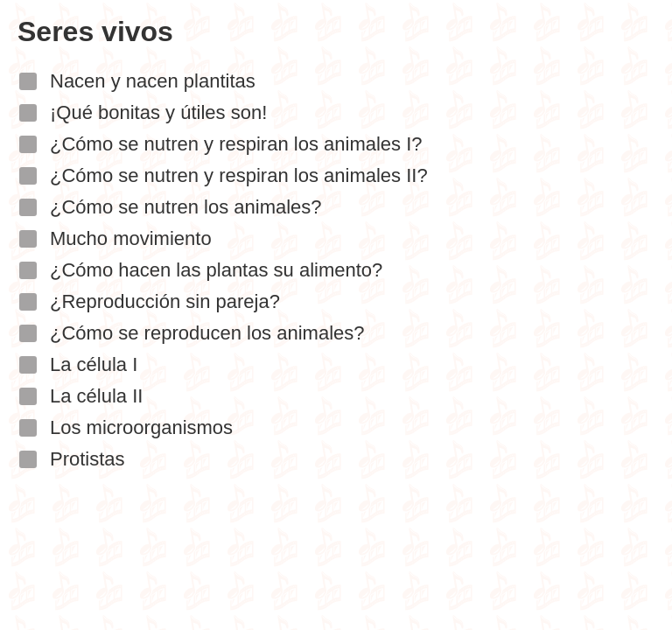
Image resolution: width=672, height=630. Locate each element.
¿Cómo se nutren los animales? (186, 208)
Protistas (87, 460)
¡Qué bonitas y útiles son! (158, 113)
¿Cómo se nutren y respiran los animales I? (236, 145)
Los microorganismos (141, 428)
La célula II (96, 397)
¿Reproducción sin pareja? (165, 302)
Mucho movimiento (131, 239)
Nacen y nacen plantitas (153, 82)
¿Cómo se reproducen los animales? (207, 334)
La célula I (94, 365)
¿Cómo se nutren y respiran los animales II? (239, 176)
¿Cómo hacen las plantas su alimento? (216, 271)
